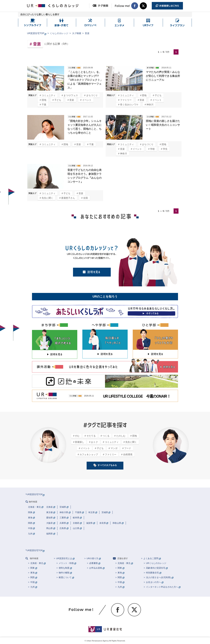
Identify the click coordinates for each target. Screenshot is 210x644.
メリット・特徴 (66, 563)
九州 (32, 587)
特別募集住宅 (152, 573)
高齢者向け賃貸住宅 (156, 568)
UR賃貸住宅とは (64, 558)
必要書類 (94, 563)
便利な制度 (64, 568)
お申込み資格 (96, 568)
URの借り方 (92, 558)
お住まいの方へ (153, 582)
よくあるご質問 (151, 558)
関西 (32, 577)
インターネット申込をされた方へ (162, 587)
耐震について (65, 577)
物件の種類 (64, 573)
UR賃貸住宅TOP (36, 33)
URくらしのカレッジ (156, 563)
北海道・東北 (37, 563)
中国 (32, 582)
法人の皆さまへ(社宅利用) (158, 577)
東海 (32, 573)
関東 (32, 568)
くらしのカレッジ (59, 33)
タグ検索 (77, 33)
